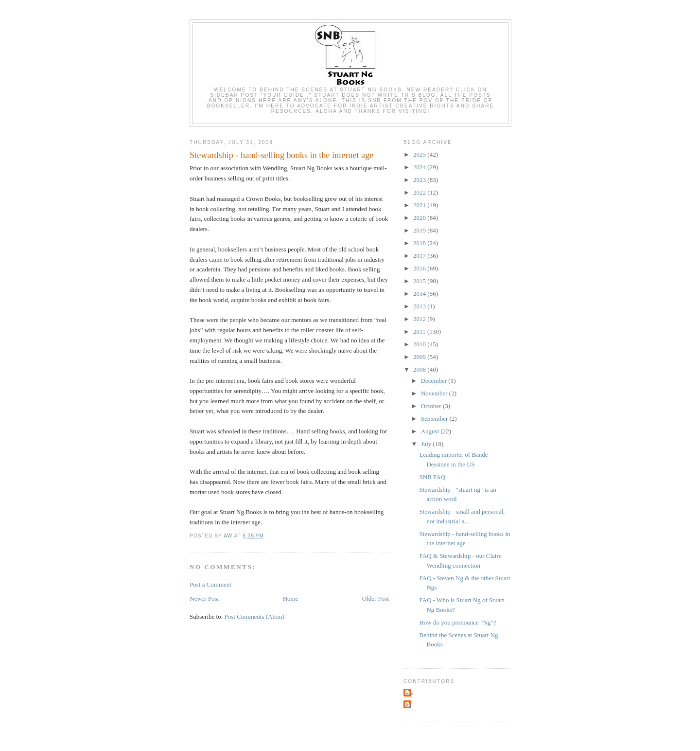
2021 (420, 205)
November (435, 393)
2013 (420, 306)
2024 (420, 167)
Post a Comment (210, 584)
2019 (420, 230)
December (435, 381)
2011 (420, 331)
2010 (420, 344)
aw (410, 693)
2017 (420, 256)
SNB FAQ (432, 477)
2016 (420, 268)
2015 (420, 281)
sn (409, 705)
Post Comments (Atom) (255, 617)
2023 (420, 180)
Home (291, 599)
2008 (420, 369)
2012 (420, 319)
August (431, 431)
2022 (420, 192)
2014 (420, 294)
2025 (420, 154)
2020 (420, 218)
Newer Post (204, 599)
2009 (420, 357)
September (435, 419)
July (427, 444)
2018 (420, 243)
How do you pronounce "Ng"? (457, 622)
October (432, 406)
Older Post (376, 599)
